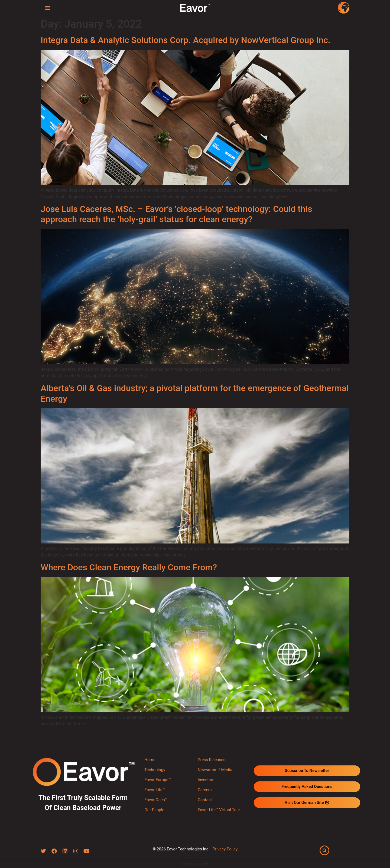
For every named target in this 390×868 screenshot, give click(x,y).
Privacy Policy (225, 849)
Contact (205, 800)
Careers (205, 790)
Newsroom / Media (215, 770)
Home (150, 760)
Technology (155, 770)
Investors (206, 780)
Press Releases (212, 760)
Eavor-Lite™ (155, 790)
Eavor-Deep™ (156, 800)
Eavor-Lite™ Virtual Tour (219, 810)
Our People (154, 810)
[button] (48, 7)
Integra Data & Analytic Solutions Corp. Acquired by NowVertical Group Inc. (186, 40)
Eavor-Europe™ (157, 780)
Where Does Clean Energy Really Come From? (129, 567)
